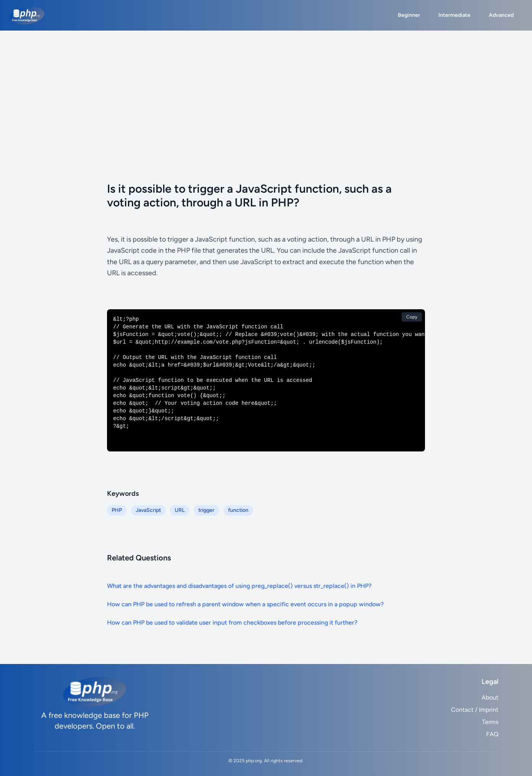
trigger (206, 510)
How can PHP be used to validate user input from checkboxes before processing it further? (232, 623)
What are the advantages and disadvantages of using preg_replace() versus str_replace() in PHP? (239, 586)
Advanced (501, 15)
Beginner (409, 15)
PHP (117, 510)
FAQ (492, 734)
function (238, 510)
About (490, 697)
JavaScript (148, 510)
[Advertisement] (266, 88)
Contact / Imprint (475, 710)
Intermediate (454, 15)
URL (180, 510)
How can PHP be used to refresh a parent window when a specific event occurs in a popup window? (245, 604)
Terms (490, 722)
